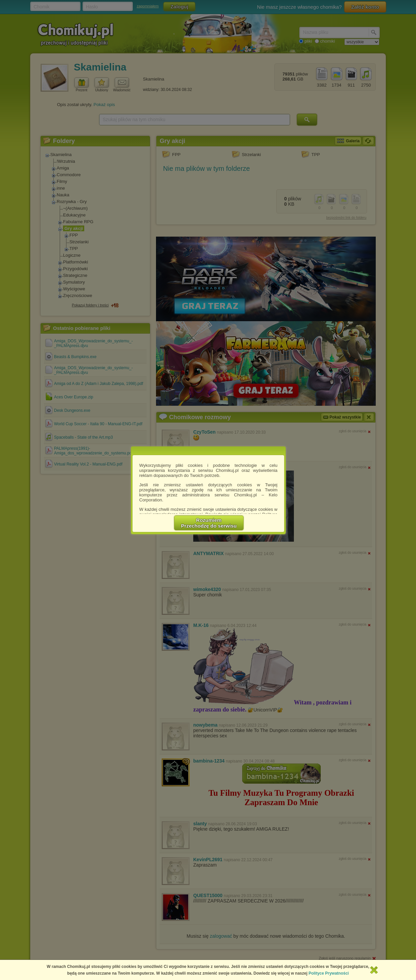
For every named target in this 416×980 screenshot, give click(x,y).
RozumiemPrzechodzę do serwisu (209, 523)
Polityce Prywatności (329, 973)
